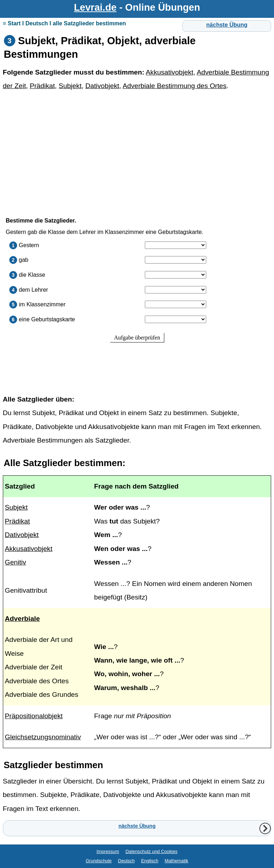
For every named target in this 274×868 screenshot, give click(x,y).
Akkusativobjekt (170, 72)
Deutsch (126, 861)
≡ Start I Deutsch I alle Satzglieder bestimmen (64, 23)
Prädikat (42, 86)
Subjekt (70, 86)
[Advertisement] (137, 150)
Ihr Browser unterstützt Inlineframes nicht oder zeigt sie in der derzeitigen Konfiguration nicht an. (137, 296)
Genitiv (15, 562)
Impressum (108, 851)
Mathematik (177, 861)
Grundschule (99, 861)
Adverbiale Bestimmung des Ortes (175, 86)
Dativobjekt (102, 86)
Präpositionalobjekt (34, 716)
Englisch (149, 861)
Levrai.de (95, 7)
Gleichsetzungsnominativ (43, 737)
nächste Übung (227, 25)
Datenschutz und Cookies (152, 851)
